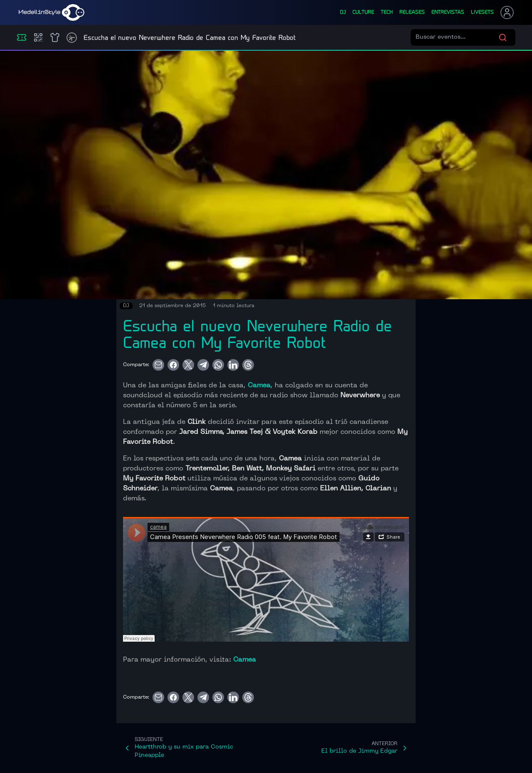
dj (343, 12)
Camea (259, 386)
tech (387, 12)
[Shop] (55, 37)
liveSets (482, 12)
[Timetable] (72, 38)
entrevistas (448, 12)
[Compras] (38, 37)
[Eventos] (22, 37)
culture (363, 12)
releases (412, 12)
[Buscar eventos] (457, 37)
